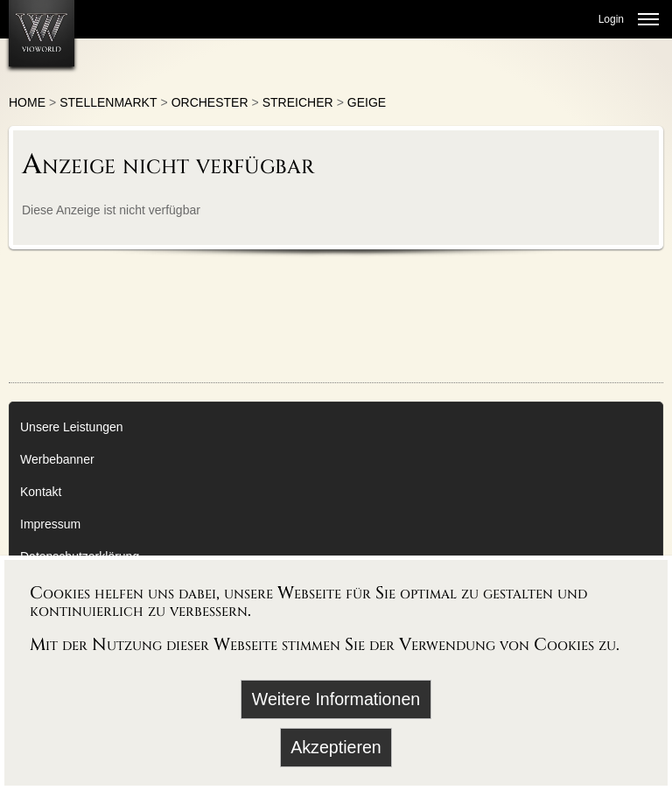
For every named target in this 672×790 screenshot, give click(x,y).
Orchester (210, 102)
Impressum (50, 524)
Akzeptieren (336, 747)
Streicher (298, 102)
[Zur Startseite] (42, 33)
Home (27, 102)
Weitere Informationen (336, 699)
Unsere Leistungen (72, 427)
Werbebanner (57, 459)
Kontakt (41, 492)
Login (611, 19)
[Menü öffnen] (648, 19)
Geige (367, 102)
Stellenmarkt (108, 102)
